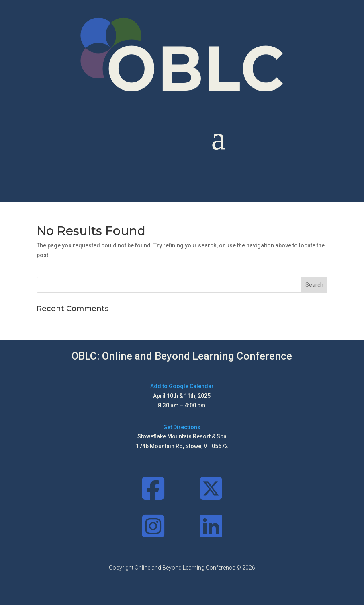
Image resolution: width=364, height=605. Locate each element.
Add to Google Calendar (182, 386)
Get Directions (182, 427)
